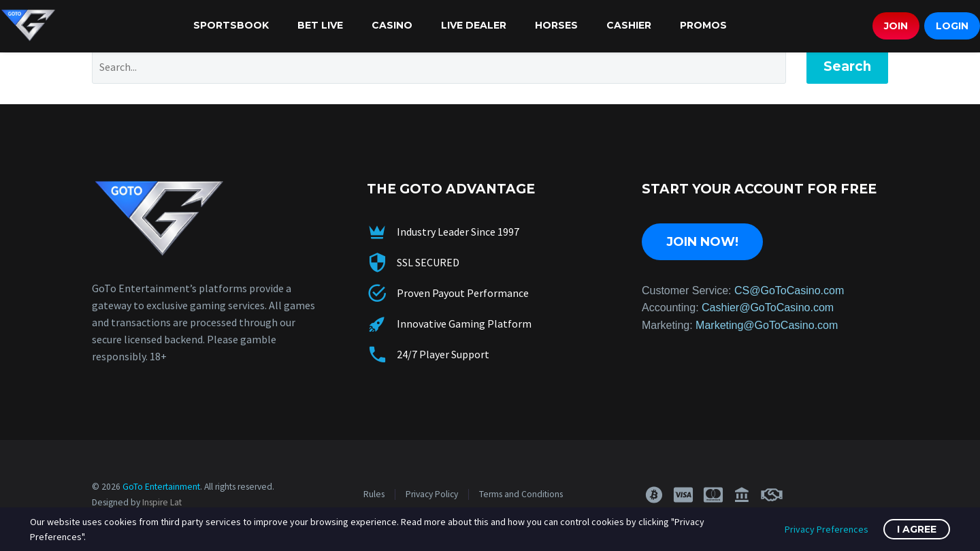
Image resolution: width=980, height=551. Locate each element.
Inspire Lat (162, 502)
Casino (392, 25)
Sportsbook (231, 25)
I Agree (917, 529)
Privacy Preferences (827, 529)
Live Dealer (474, 25)
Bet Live (320, 25)
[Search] (439, 67)
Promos (703, 25)
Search (847, 66)
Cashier (629, 25)
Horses (556, 25)
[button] (654, 495)
